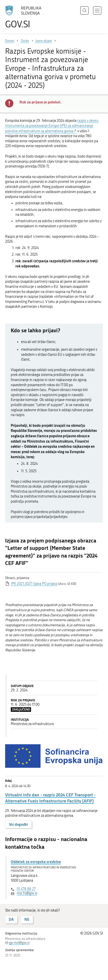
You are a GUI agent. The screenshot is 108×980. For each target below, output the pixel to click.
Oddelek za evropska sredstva (36, 861)
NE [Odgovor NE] (27, 919)
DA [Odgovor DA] (11, 919)
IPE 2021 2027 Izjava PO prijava (34, 584)
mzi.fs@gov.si (27, 893)
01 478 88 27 (26, 889)
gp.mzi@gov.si (19, 943)
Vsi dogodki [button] (18, 824)
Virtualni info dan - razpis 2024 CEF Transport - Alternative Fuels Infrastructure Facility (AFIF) (50, 798)
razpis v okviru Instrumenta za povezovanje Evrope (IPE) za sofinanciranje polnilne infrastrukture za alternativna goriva (52, 126)
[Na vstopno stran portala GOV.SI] (26, 17)
